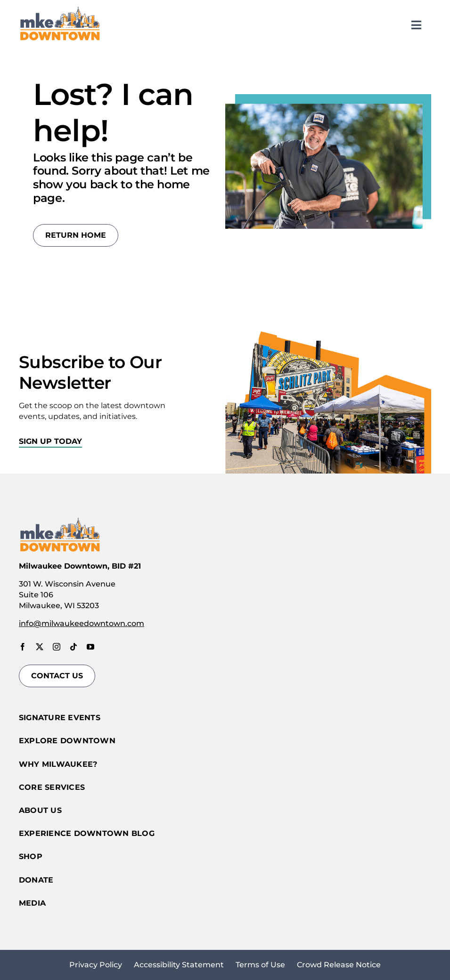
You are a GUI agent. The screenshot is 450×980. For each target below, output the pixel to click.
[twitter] (40, 647)
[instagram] (57, 647)
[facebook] (23, 647)
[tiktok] (74, 647)
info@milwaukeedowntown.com (82, 623)
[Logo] (60, 8)
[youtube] (90, 647)
